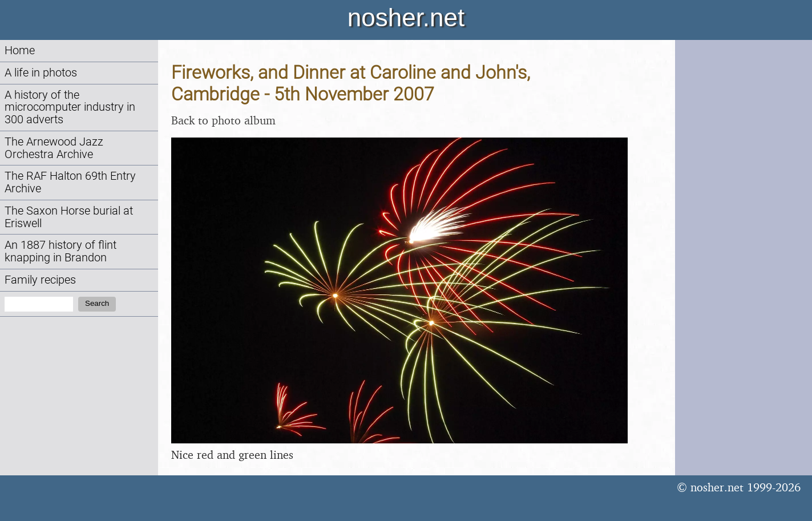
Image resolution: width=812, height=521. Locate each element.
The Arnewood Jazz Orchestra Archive (54, 148)
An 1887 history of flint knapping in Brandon (60, 251)
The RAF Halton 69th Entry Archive (70, 182)
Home (20, 51)
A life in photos (41, 73)
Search (97, 303)
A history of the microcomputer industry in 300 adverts (70, 108)
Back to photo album (223, 120)
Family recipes (40, 280)
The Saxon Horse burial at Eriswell (69, 217)
